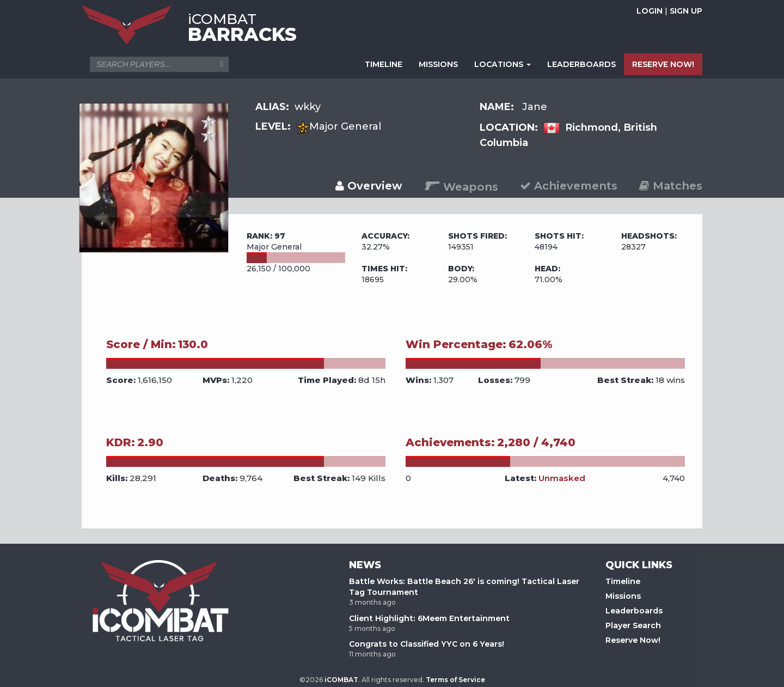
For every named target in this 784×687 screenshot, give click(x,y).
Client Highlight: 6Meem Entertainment (429, 618)
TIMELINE (384, 64)
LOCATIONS (503, 64)
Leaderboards (634, 611)
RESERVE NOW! (663, 64)
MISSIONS (438, 64)
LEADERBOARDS (581, 64)
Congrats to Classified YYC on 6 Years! (427, 644)
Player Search (633, 625)
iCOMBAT (341, 680)
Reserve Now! (633, 640)
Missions (623, 596)
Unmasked (562, 478)
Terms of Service (455, 680)
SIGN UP (686, 11)
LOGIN (650, 11)
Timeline (623, 581)
